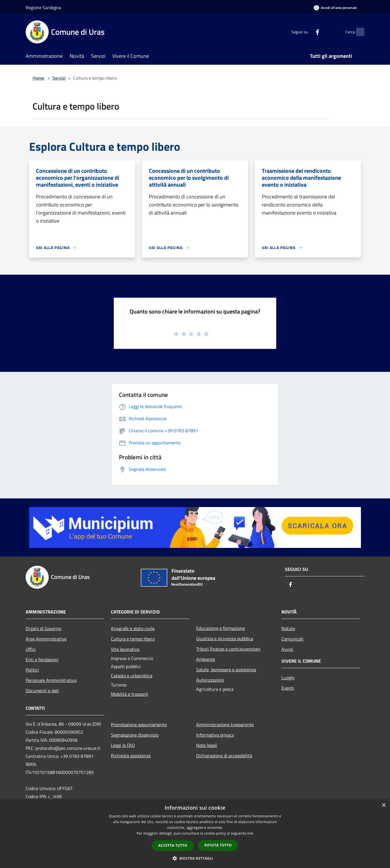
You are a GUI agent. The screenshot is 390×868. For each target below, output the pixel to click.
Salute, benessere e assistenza (226, 670)
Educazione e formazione (220, 628)
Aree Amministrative (46, 639)
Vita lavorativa (125, 649)
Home (38, 78)
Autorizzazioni (210, 680)
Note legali (207, 745)
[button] (195, 858)
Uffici (31, 649)
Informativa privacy (215, 735)
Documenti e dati (42, 691)
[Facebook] (306, 32)
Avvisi (287, 649)
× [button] (384, 805)
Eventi (288, 688)
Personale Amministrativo (51, 680)
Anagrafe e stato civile (133, 628)
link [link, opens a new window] (250, 833)
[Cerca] (357, 32)
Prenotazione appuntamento (139, 724)
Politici (32, 670)
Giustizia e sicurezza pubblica (225, 638)
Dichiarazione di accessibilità (224, 756)
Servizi (59, 78)
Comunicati (292, 639)
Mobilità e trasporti (130, 694)
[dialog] (195, 834)
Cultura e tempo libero (133, 639)
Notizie (288, 628)
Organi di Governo (43, 628)
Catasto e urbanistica (132, 676)
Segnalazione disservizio (135, 735)
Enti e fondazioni (42, 659)
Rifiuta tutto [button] (218, 845)
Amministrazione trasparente (225, 724)
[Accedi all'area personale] (335, 8)
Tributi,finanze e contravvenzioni (228, 649)
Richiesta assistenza (131, 756)
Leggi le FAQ (123, 745)
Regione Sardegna (43, 7)
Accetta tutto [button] (173, 845)
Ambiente (206, 659)
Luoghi (288, 678)
